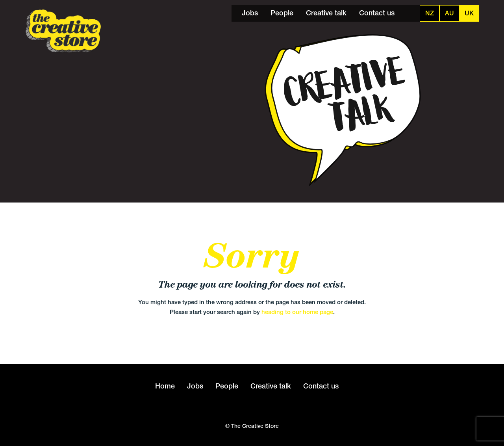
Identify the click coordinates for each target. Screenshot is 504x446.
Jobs (250, 13)
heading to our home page (297, 312)
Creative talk (326, 13)
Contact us (377, 13)
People (282, 13)
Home (165, 386)
